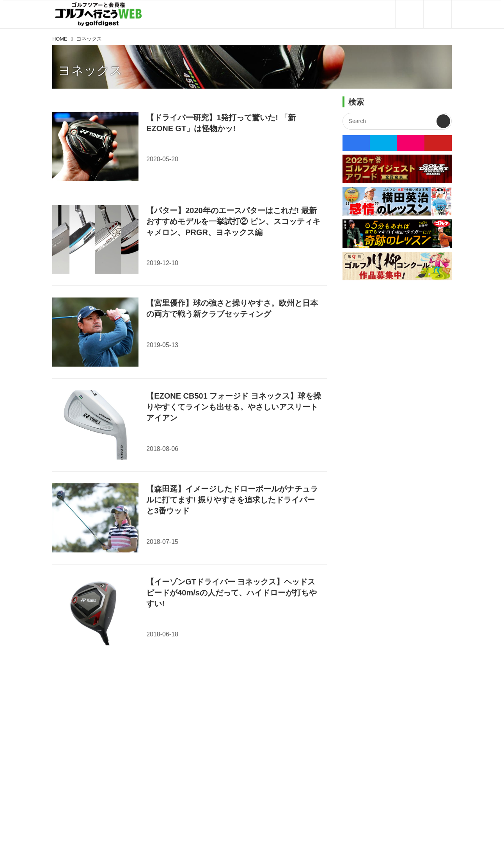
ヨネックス (90, 70)
